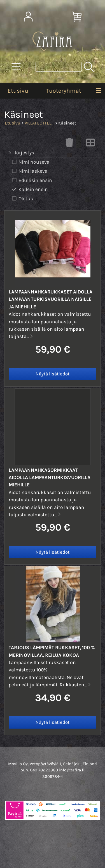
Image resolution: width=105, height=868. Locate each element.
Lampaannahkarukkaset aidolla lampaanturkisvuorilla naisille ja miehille (51, 299)
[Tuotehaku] (59, 67)
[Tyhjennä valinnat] (69, 144)
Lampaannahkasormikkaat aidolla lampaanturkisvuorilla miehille (50, 478)
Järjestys (21, 153)
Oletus (22, 199)
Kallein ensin (29, 189)
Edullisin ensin (32, 180)
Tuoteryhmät (64, 91)
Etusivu (18, 91)
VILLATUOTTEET (39, 123)
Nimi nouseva (30, 162)
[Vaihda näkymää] (90, 144)
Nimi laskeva (29, 171)
